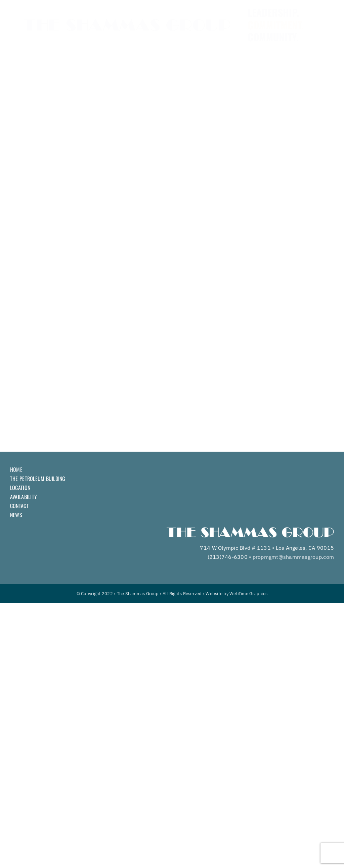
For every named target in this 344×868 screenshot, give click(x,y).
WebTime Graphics (248, 594)
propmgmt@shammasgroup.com (293, 557)
